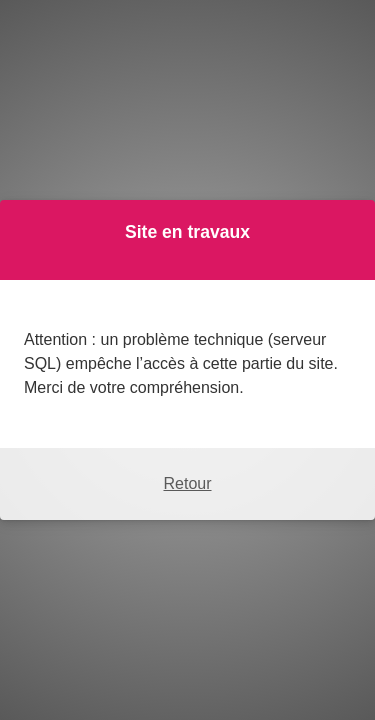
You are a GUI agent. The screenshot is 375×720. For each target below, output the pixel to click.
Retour (187, 483)
